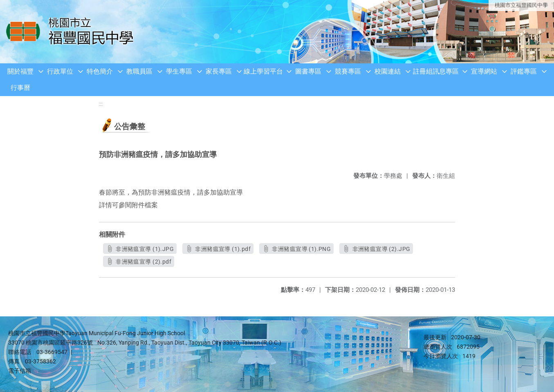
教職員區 (139, 71)
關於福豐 (20, 71)
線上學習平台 (263, 71)
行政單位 (60, 71)
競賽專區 (348, 71)
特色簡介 (100, 71)
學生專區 (179, 71)
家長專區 (219, 71)
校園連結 (388, 71)
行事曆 (20, 88)
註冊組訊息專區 (436, 71)
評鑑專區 (524, 71)
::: (101, 104)
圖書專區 (308, 71)
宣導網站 (484, 71)
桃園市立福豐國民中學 (521, 5)
